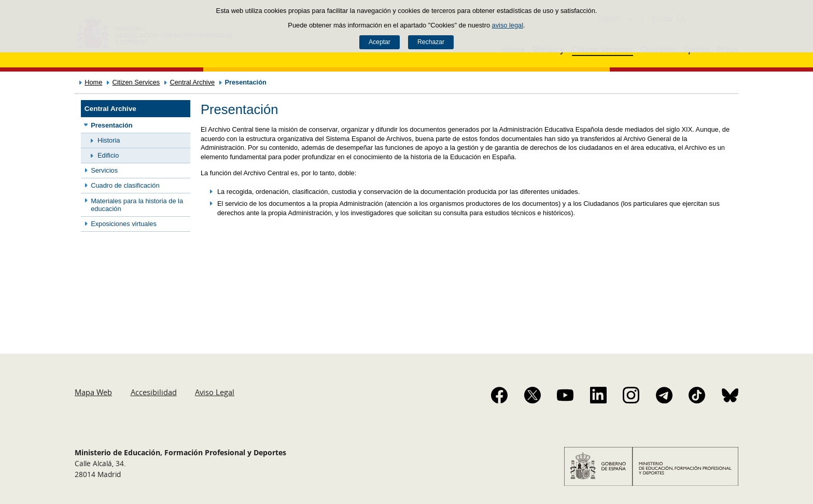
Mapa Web (93, 392)
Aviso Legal (215, 392)
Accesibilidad (154, 392)
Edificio (108, 155)
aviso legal (508, 25)
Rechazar (431, 42)
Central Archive (192, 82)
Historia (109, 140)
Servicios (104, 170)
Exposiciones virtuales (124, 224)
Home (93, 82)
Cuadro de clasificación (125, 185)
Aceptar (380, 42)
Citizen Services (136, 82)
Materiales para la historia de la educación (137, 205)
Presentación (111, 125)
